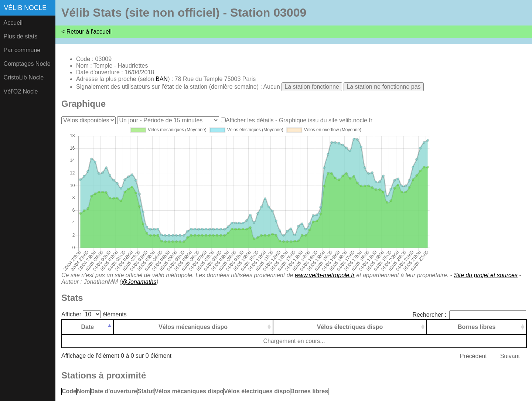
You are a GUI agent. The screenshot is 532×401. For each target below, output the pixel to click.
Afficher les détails (250, 120)
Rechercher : (469, 315)
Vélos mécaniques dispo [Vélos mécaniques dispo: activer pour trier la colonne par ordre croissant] (193, 327)
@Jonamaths (139, 282)
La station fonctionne (312, 87)
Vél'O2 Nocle (21, 91)
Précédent (473, 356)
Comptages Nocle (27, 64)
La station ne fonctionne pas (383, 87)
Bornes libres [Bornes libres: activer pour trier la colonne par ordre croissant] (477, 327)
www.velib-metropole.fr (325, 275)
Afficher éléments (94, 314)
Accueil (13, 23)
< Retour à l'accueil (86, 32)
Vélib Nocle (25, 8)
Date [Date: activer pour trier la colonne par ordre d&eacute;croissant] (88, 327)
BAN (162, 79)
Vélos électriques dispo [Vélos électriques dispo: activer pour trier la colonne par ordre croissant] (350, 327)
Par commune (22, 50)
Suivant (510, 356)
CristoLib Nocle (24, 77)
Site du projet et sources (486, 275)
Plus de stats (21, 36)
